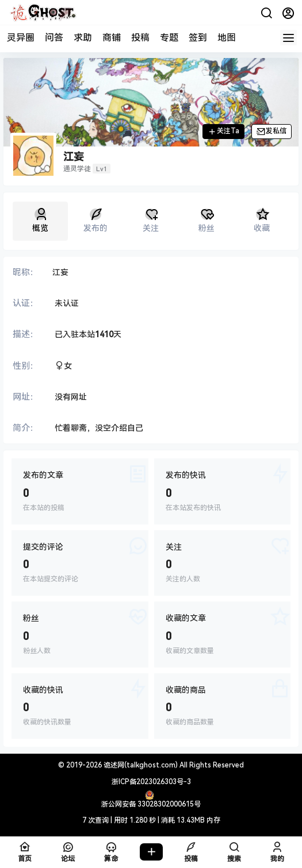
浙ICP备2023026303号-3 (151, 782)
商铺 (112, 38)
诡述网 (113, 765)
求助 (83, 38)
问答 (54, 38)
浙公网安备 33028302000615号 (151, 804)
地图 (227, 38)
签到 (198, 38)
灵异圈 (21, 38)
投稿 (140, 38)
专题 (169, 38)
